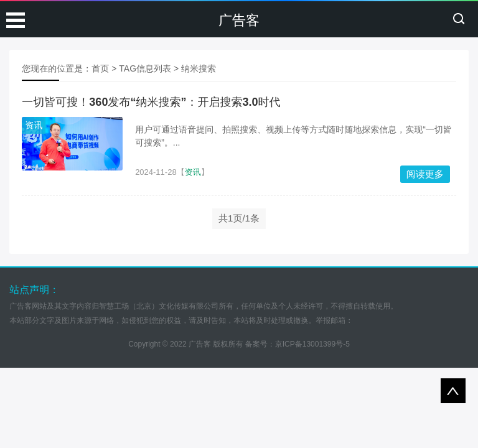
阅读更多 (425, 174)
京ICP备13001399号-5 (312, 344)
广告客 (239, 20)
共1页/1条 (239, 218)
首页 (100, 68)
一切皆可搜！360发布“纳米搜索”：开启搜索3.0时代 (151, 102)
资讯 (34, 125)
